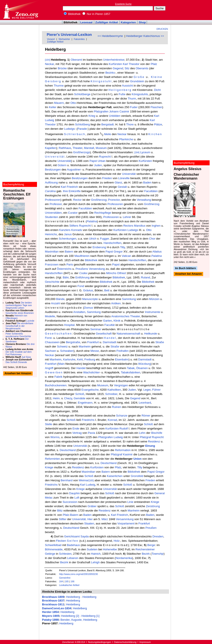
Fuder (134, 107)
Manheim (85, 346)
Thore (130, 124)
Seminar (96, 329)
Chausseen (52, 342)
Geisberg (53, 81)
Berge (151, 545)
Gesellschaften (59, 334)
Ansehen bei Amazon (188, 274)
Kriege (49, 467)
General (160, 493)
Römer (146, 416)
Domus (88, 308)
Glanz (118, 182)
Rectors (128, 226)
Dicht (157, 90)
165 (67, 581)
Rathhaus (65, 148)
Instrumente (153, 312)
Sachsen (51, 351)
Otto (73, 103)
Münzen (154, 299)
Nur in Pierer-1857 (96, 14)
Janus (68, 234)
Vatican (126, 256)
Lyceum (145, 152)
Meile (108, 134)
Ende (76, 429)
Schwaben (67, 351)
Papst (93, 161)
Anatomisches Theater (125, 316)
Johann (114, 111)
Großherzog (99, 200)
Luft (77, 498)
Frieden (107, 178)
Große (139, 77)
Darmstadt (109, 342)
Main (61, 364)
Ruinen (117, 407)
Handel (110, 338)
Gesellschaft (104, 334)
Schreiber (111, 394)
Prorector (114, 200)
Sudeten (92, 549)
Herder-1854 (50, 612)
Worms (55, 437)
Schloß (80, 394)
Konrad (112, 420)
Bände (60, 299)
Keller (53, 107)
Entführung (82, 277)
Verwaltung (144, 200)
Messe (95, 351)
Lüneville (124, 178)
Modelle (50, 316)
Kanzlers (65, 230)
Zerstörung (153, 506)
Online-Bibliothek (21, 10)
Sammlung (129, 299)
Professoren (53, 200)
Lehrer (127, 217)
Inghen (156, 226)
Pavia (91, 433)
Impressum (145, 642)
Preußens (82, 269)
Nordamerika (124, 558)
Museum (101, 148)
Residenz (154, 441)
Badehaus (73, 545)
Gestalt (122, 187)
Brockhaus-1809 (53, 597)
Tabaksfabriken (131, 372)
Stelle (49, 424)
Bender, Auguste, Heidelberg (79, 620)
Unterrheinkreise (114, 60)
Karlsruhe (69, 359)
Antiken (116, 303)
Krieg (92, 116)
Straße (160, 342)
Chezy (68, 398)
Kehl (80, 359)
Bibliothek (72, 14)
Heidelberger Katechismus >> (145, 36)
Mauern (59, 103)
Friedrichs (88, 420)
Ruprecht (105, 157)
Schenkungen (67, 239)
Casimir (124, 111)
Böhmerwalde (54, 549)
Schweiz (62, 346)
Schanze (122, 416)
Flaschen (156, 107)
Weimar (84, 480)
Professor (56, 204)
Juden (98, 165)
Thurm (132, 99)
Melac (49, 498)
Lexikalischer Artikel (69, 585)
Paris (70, 264)
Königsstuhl (101, 81)
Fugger (104, 239)
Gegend (118, 68)
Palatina (92, 221)
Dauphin (75, 493)
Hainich (96, 554)
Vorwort (51, 39)
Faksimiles (79, 39)
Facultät (110, 325)
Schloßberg (82, 124)
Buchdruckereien (56, 385)
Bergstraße (73, 342)
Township (157, 554)
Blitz (60, 511)
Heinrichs (51, 234)
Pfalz (154, 64)
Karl (125, 64)
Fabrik (58, 377)
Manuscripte (90, 299)
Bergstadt (108, 124)
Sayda (85, 536)
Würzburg (145, 364)
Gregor (118, 252)
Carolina (50, 191)
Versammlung (125, 519)
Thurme (59, 86)
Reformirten (53, 459)
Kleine (157, 77)
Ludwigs (70, 129)
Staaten (89, 523)
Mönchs (111, 273)
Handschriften (112, 243)
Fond (81, 286)
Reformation (123, 450)
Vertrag (77, 433)
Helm (56, 398)
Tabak (131, 368)
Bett (107, 290)
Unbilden (115, 116)
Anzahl (55, 303)
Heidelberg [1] (91, 616)
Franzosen (52, 264)
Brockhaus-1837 (53, 601)
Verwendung (97, 269)
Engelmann (85, 403)
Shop (142, 22)
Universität (55, 157)
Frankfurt (93, 342)
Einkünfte (75, 191)
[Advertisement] (192, 10)
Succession (70, 502)
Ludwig (50, 120)
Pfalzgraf (145, 437)
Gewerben (54, 372)
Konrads (77, 230)
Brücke (62, 68)
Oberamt (76, 60)
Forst (48, 338)
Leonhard (145, 403)
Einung (150, 446)
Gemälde (80, 398)
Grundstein (137, 81)
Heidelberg (73, 597)
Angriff (49, 368)
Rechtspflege (103, 213)
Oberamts (142, 68)
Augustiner (74, 170)
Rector (77, 200)
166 (72, 581)
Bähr (66, 277)
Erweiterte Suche (123, 4)
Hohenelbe (110, 549)
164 (61, 581)
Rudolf (124, 429)
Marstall (89, 148)
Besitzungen (53, 170)
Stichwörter (64, 39)
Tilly (122, 247)
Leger (147, 390)
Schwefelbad (53, 545)
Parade (82, 129)
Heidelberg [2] (70, 616)
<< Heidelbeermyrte (110, 36)
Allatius (157, 252)
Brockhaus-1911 (53, 604)
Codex (83, 273)
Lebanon (73, 558)
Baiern (69, 252)
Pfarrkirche (126, 139)
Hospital (69, 325)
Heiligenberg (120, 90)
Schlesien (65, 554)
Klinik (117, 321)
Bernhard (67, 480)
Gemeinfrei (65, 578)
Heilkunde (151, 334)
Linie (130, 502)
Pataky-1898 (50, 620)
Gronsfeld (137, 476)
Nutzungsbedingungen (100, 642)
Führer (156, 390)
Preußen (151, 528)
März (105, 519)
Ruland (145, 277)
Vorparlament (126, 523)
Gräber (92, 506)
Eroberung (99, 247)
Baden (147, 182)
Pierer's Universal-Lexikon (69, 35)
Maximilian (52, 252)
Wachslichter (92, 372)
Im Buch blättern (185, 268)
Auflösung (51, 182)
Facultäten (151, 191)
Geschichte (52, 282)
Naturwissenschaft (128, 334)
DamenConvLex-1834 (57, 608)
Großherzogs (82, 152)
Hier (90, 519)
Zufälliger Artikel (107, 22)
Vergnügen (121, 385)
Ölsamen (142, 368)
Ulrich (93, 239)
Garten (108, 321)
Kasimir (128, 454)
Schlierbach (75, 134)
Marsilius (140, 226)
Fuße (122, 94)
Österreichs (64, 269)
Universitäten (53, 213)
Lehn (142, 433)
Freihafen (122, 351)
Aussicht (127, 86)
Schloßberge (82, 94)
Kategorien (128, 22)
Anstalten (79, 312)
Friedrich (72, 187)
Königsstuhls (140, 94)
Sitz (127, 68)
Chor (152, 239)
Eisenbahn (122, 359)
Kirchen (155, 134)
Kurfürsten (116, 64)
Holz (116, 541)
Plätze (158, 124)
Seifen (73, 541)
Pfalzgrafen (101, 111)
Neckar (49, 64)
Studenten (52, 217)
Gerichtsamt (72, 536)
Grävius (88, 290)
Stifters (74, 226)
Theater (78, 148)
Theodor (134, 64)
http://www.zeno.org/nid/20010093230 (78, 574)
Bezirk (146, 554)
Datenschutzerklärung (125, 642)
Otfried (121, 273)
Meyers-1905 (51, 616)
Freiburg (90, 359)
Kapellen (51, 148)
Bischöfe (157, 433)
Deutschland (68, 450)
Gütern (62, 165)
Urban (101, 161)
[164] (48, 60)
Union (138, 459)
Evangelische (90, 390)
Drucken (162, 29)
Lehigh (95, 562)
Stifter (63, 519)
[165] (91, 480)
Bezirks (110, 73)
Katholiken (114, 390)
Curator (73, 213)
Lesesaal (86, 22)
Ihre (65, 191)
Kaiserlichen (115, 476)
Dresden (158, 536)
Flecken (61, 541)
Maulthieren (82, 256)
